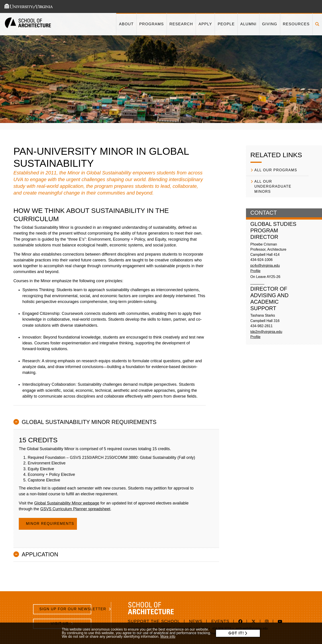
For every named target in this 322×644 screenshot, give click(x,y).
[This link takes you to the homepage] (28, 24)
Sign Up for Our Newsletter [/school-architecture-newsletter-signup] (65, 609)
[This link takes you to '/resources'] (296, 24)
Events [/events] (220, 621)
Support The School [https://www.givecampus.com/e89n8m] (154, 621)
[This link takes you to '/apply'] (205, 24)
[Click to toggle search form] (317, 24)
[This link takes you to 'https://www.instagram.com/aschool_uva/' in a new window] (267, 622)
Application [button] (40, 554)
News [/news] (196, 621)
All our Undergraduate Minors (273, 186)
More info (168, 637)
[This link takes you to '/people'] (226, 24)
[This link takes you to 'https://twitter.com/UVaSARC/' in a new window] (254, 622)
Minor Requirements (51, 524)
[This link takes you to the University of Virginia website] (29, 6)
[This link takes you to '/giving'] (270, 24)
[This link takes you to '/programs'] (151, 24)
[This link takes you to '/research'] (181, 24)
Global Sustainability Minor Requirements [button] (89, 422)
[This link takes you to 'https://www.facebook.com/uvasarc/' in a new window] (240, 622)
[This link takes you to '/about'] (126, 24)
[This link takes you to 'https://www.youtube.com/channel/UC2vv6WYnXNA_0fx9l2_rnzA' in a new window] (280, 622)
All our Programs (276, 170)
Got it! (236, 633)
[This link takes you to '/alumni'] (248, 24)
